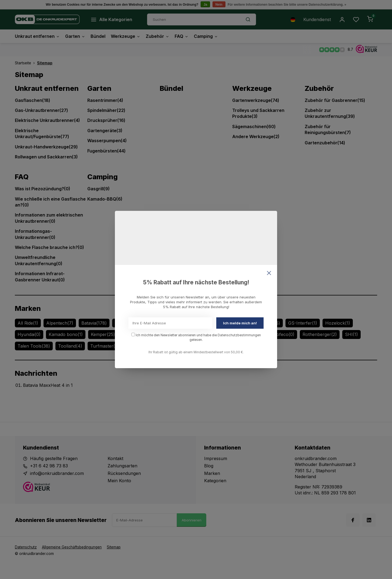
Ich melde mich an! (240, 323)
